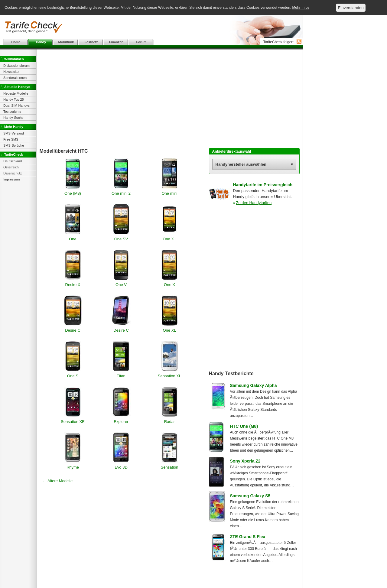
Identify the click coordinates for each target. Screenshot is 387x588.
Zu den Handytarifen (254, 203)
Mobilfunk (66, 42)
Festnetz (91, 42)
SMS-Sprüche (14, 145)
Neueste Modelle (16, 93)
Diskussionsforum (16, 66)
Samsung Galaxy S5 (250, 496)
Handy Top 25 (14, 99)
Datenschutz (13, 173)
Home (16, 42)
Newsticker (11, 72)
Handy (41, 42)
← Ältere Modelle (58, 481)
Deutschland (13, 161)
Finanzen (116, 42)
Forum (141, 42)
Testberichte (12, 112)
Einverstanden (351, 8)
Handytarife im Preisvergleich (263, 185)
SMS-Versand (14, 133)
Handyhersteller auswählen (241, 164)
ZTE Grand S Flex (248, 537)
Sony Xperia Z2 (245, 461)
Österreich (11, 167)
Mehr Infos (301, 8)
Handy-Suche (13, 118)
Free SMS (11, 139)
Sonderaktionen (15, 78)
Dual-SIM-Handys (16, 106)
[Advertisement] (151, 27)
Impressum (11, 179)
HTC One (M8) (244, 426)
